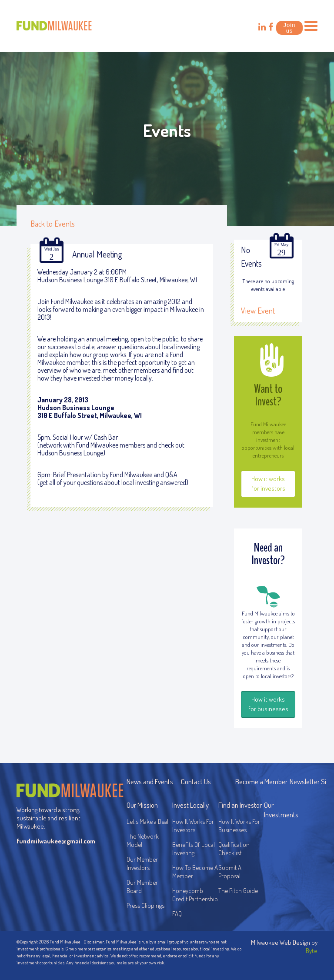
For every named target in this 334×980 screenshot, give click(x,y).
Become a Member (261, 781)
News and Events (150, 781)
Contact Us (196, 781)
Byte (312, 951)
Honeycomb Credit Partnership (195, 895)
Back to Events (53, 224)
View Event (258, 311)
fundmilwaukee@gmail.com (54, 841)
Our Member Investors (142, 863)
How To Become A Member (195, 872)
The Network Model (143, 840)
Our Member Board (142, 886)
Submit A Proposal (230, 872)
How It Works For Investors (193, 826)
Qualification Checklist (234, 849)
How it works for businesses (268, 704)
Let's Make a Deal (147, 821)
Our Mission (142, 805)
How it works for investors (268, 483)
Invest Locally (190, 805)
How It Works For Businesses (239, 826)
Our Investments (281, 810)
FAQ (177, 914)
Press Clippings (145, 905)
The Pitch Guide (238, 891)
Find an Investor (240, 805)
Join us (290, 28)
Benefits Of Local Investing (195, 849)
